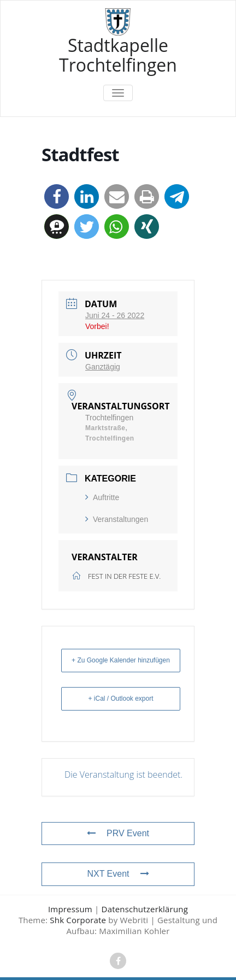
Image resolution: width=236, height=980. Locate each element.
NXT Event (118, 874)
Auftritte (102, 497)
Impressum (70, 909)
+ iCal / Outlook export (120, 699)
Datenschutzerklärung (145, 909)
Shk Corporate (78, 920)
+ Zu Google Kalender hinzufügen (121, 660)
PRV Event (118, 833)
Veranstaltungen (117, 519)
